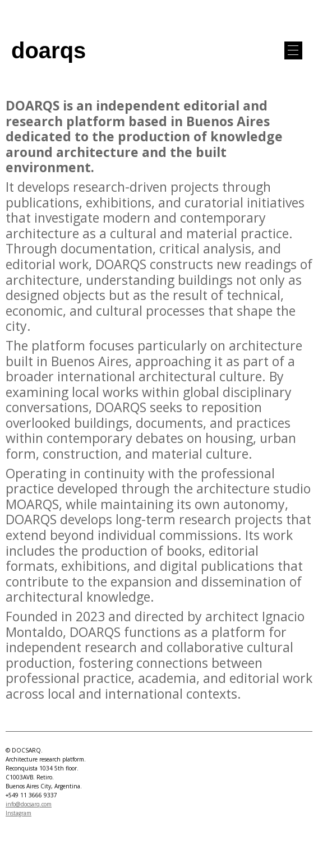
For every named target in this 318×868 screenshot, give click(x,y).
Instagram (19, 813)
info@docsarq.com (29, 804)
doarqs (49, 50)
